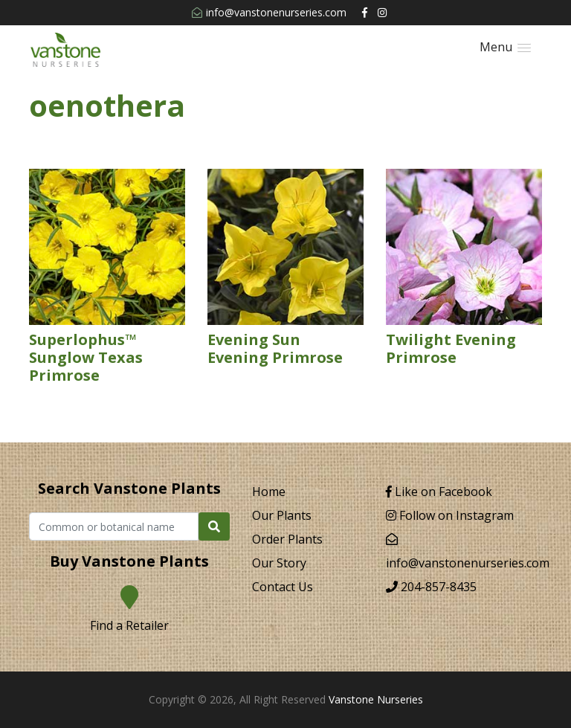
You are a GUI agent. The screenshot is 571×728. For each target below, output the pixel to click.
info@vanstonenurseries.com (269, 12)
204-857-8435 (431, 587)
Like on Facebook (439, 492)
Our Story (279, 563)
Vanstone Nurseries (376, 699)
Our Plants (282, 515)
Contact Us (283, 587)
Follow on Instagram (450, 515)
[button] (505, 47)
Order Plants (287, 539)
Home (269, 492)
